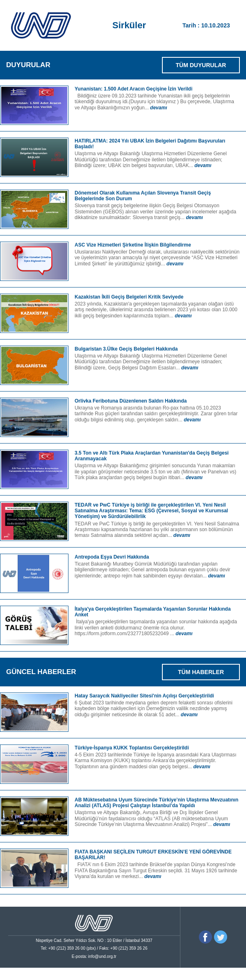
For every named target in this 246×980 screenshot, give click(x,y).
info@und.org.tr (102, 956)
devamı (158, 108)
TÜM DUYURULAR (201, 65)
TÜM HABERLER (201, 672)
